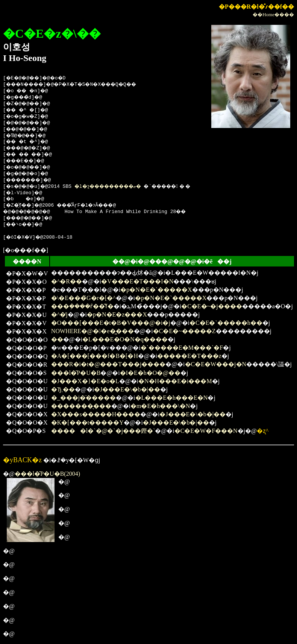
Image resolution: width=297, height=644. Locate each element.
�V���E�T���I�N (137, 281)
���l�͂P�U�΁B (76, 373)
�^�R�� (67, 281)
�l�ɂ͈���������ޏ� (119, 187)
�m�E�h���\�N (160, 406)
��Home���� (273, 14)
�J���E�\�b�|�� (127, 389)
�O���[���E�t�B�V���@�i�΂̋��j (111, 323)
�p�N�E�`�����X (156, 290)
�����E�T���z (189, 356)
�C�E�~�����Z (184, 331)
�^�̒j (59, 314)
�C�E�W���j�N (216, 364)
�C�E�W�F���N (206, 431)
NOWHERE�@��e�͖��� (92, 331)
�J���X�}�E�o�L (85, 381)
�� (57, 339)
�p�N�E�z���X (117, 314)
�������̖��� (81, 406)
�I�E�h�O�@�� (150, 373)
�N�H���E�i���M (175, 381)
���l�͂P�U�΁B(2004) (47, 474)
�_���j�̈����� (83, 398)
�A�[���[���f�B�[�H (95, 356)
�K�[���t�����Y (87, 422)
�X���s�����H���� (96, 414)
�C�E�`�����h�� (226, 323)
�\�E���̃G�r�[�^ (83, 298)
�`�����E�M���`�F (182, 348)
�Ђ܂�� (63, 389)
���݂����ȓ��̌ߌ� (82, 306)
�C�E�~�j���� (212, 306)
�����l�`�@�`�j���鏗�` (103, 431)
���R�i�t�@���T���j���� (108, 364)
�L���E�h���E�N (172, 398)
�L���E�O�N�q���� (125, 339)
